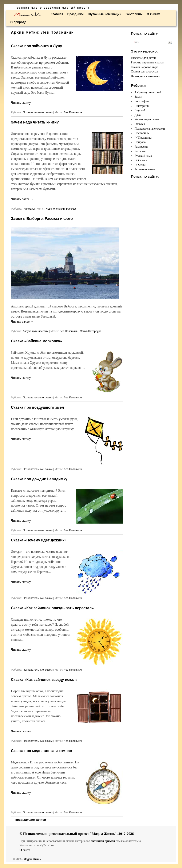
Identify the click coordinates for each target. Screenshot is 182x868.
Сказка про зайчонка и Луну (37, 46)
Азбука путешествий (36, 331)
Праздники (76, 14)
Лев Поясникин (73, 112)
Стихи (142, 165)
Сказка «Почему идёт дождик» (39, 540)
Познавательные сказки (38, 112)
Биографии (141, 101)
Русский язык (143, 156)
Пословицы (142, 133)
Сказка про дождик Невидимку (39, 479)
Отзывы (140, 124)
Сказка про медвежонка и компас (41, 751)
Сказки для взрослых (144, 71)
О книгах (153, 14)
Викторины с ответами (145, 76)
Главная (57, 14)
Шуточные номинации (105, 14)
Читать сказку (21, 103)
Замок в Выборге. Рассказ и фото (42, 219)
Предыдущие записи (28, 820)
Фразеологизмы (145, 169)
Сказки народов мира (145, 67)
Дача (137, 115)
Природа (140, 142)
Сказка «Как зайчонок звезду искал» (44, 680)
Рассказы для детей (143, 58)
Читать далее (22, 199)
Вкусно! (140, 110)
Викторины (134, 14)
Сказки (143, 160)
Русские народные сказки (147, 62)
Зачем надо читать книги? (35, 122)
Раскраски (141, 147)
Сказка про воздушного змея (37, 407)
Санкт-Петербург (90, 331)
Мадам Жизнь (32, 859)
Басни (138, 97)
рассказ (71, 209)
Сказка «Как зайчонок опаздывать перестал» (52, 608)
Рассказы (29, 209)
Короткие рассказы (147, 119)
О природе (18, 22)
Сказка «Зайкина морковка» (36, 341)
